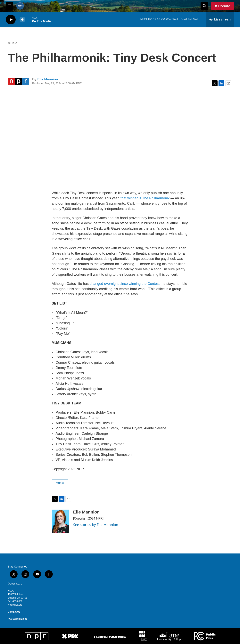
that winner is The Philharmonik (145, 198)
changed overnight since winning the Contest (125, 284)
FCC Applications (18, 619)
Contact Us (14, 612)
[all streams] (220, 20)
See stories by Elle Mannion (96, 525)
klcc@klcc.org (15, 605)
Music (12, 43)
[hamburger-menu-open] (10, 6)
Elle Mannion (48, 79)
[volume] (22, 20)
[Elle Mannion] (61, 521)
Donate (224, 6)
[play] (11, 20)
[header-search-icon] (204, 6)
